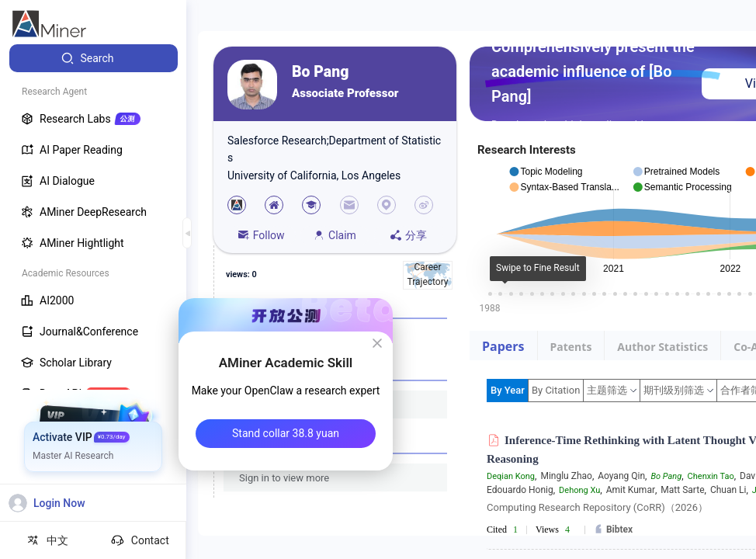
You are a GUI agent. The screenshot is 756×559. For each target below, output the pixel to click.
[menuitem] (94, 58)
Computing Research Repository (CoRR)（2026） (597, 507)
